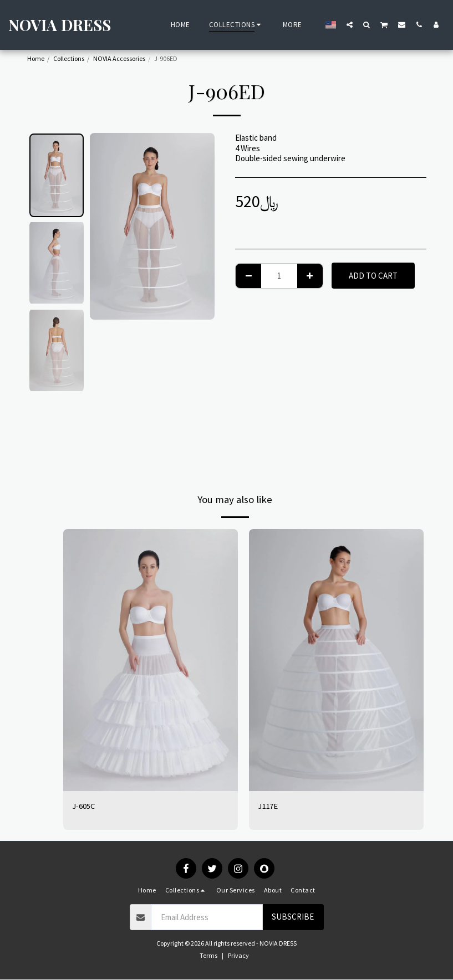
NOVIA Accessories (119, 58)
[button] (350, 24)
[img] (151, 660)
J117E (268, 806)
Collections (69, 58)
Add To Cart (373, 276)
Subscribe (293, 917)
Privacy (238, 956)
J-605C (84, 806)
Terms (208, 956)
